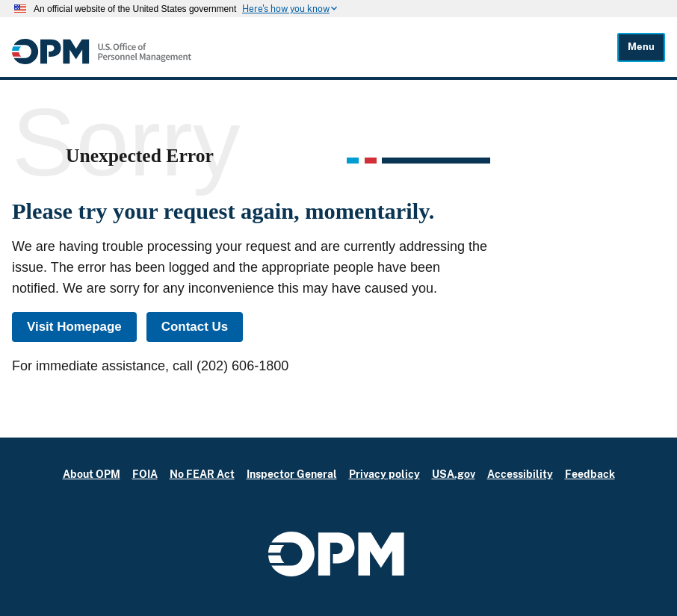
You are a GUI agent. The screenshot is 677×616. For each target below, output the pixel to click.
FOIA (145, 474)
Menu (641, 47)
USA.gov (454, 474)
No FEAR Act (202, 474)
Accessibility (520, 474)
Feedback (590, 474)
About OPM (92, 474)
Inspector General (292, 474)
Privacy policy (384, 474)
